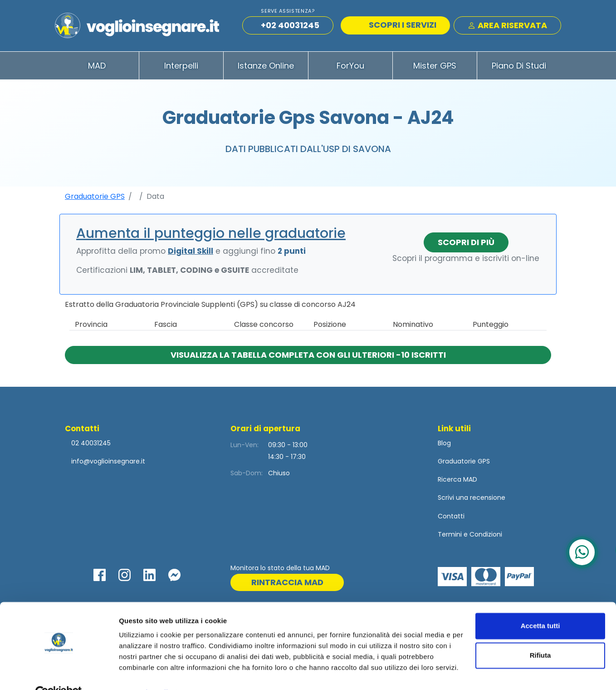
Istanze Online (266, 67)
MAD (97, 67)
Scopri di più (466, 244)
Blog (444, 445)
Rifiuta (540, 635)
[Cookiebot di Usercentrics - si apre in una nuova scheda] (59, 672)
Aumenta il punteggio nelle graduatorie (211, 235)
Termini (450, 536)
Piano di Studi (519, 67)
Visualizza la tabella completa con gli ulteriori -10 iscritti (308, 357)
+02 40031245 (290, 27)
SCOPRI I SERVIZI (396, 26)
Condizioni (486, 536)
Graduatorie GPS (95, 198)
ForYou (350, 67)
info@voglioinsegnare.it (108, 463)
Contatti (451, 518)
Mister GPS (435, 67)
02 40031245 (90, 445)
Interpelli (181, 67)
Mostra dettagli (143, 672)
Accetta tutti (540, 605)
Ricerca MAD (457, 482)
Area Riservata (507, 27)
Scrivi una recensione (472, 500)
